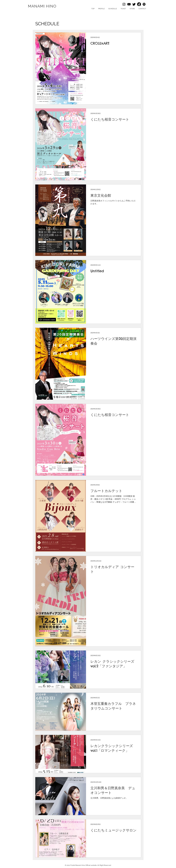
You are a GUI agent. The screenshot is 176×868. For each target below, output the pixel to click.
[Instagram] (124, 4)
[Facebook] (139, 4)
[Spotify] (144, 4)
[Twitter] (134, 4)
